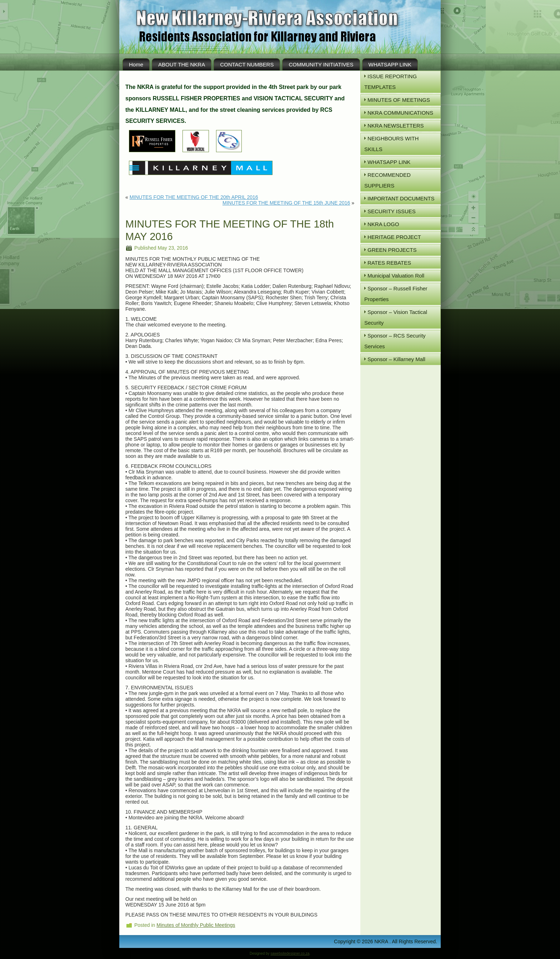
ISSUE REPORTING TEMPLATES (391, 82)
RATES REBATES (389, 263)
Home (136, 64)
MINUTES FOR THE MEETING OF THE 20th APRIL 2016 (194, 197)
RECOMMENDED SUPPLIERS (387, 180)
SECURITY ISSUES (392, 211)
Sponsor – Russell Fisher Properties (396, 294)
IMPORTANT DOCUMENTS (401, 198)
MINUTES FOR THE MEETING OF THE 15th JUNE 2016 (286, 203)
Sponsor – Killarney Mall (396, 359)
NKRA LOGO (383, 224)
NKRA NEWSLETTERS (396, 126)
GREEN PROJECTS (392, 250)
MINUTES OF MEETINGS (399, 100)
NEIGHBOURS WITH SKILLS (391, 144)
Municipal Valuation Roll (396, 276)
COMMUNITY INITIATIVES (321, 64)
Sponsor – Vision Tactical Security (396, 317)
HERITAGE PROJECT (394, 237)
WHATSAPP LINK (390, 64)
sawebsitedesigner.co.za (290, 953)
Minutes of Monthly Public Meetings (196, 925)
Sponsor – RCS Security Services (395, 341)
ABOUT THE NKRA (182, 64)
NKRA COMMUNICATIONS (400, 113)
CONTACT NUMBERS (247, 64)
